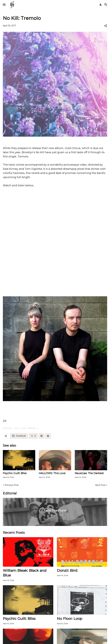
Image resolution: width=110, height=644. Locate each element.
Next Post (100, 485)
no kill (23, 428)
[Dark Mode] (101, 5)
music (16, 428)
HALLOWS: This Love (52, 473)
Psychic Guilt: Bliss (15, 473)
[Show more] (48, 436)
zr (38, 428)
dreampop (7, 428)
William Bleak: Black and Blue (25, 573)
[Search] (106, 5)
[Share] (106, 26)
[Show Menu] (4, 5)
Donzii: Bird (67, 570)
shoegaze (31, 428)
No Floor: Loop (70, 619)
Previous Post (12, 485)
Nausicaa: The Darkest (89, 473)
